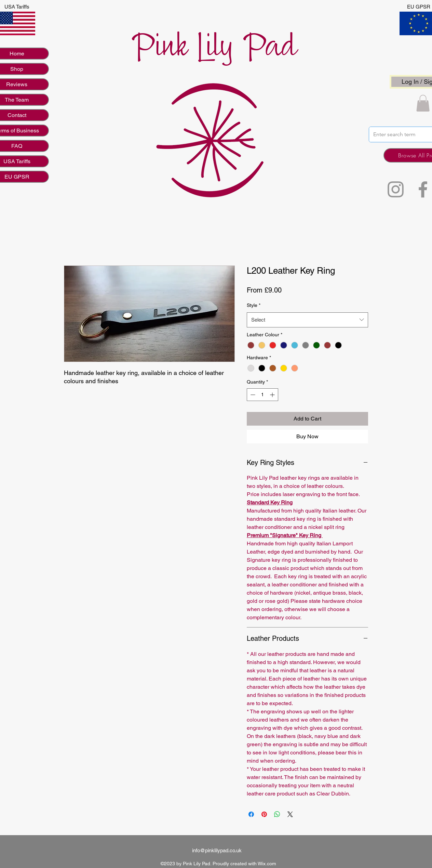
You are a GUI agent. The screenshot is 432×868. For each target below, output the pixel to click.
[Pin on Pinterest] (264, 814)
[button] (423, 103)
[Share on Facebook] (251, 814)
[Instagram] (396, 189)
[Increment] (273, 395)
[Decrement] (252, 395)
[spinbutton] (262, 395)
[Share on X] (290, 814)
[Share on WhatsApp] (277, 814)
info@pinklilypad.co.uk (217, 850)
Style (254, 305)
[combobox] (307, 320)
